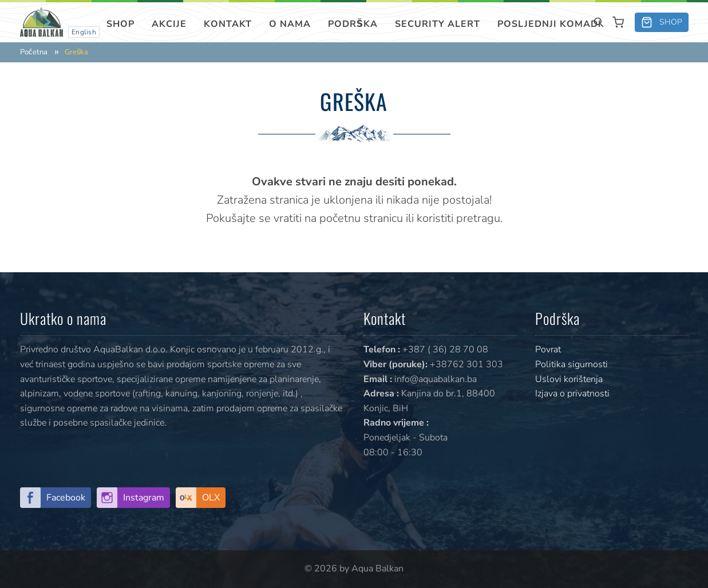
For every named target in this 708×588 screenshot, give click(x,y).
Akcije (169, 24)
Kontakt (228, 24)
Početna (34, 52)
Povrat (548, 349)
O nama (290, 24)
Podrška (353, 24)
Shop (120, 24)
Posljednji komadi (549, 24)
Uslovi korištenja (569, 379)
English (84, 32)
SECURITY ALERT (438, 24)
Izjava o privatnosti (572, 394)
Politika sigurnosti (571, 364)
